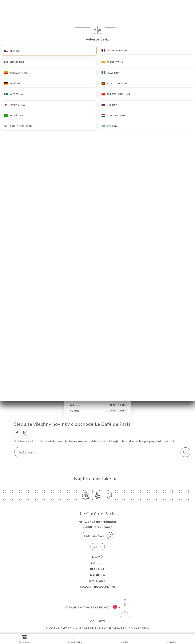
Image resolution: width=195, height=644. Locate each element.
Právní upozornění (97, 587)
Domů (98, 557)
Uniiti (100, 621)
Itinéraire (171, 639)
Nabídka (98, 575)
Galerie (98, 563)
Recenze (97, 569)
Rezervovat (25, 639)
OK (185, 452)
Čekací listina (75, 639)
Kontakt (98, 581)
